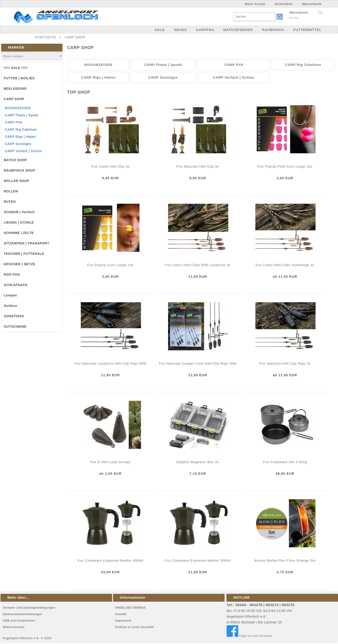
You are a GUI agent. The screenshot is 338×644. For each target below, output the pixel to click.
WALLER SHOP (16, 181)
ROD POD (12, 274)
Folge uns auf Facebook (249, 636)
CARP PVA (14, 122)
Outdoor (11, 306)
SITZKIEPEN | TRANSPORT (27, 243)
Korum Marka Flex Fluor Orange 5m (285, 560)
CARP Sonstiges (18, 144)
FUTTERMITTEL (307, 30)
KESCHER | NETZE (20, 264)
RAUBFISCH (273, 30)
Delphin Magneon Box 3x (198, 462)
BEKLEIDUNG (15, 89)
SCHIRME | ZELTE (19, 233)
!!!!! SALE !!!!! (16, 68)
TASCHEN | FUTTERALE (24, 254)
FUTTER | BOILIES (19, 78)
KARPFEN (205, 30)
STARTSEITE (45, 37)
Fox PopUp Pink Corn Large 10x (285, 166)
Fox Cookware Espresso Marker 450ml (111, 560)
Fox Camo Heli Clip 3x (111, 166)
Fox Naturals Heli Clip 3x (198, 166)
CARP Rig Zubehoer (21, 129)
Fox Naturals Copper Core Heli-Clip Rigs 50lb (198, 363)
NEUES (180, 30)
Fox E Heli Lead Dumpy (110, 462)
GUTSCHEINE (15, 327)
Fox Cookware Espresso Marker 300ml (198, 560)
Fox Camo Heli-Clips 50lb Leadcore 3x (198, 265)
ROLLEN (11, 191)
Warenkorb (312, 4)
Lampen (10, 295)
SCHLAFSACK (16, 285)
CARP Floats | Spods (22, 115)
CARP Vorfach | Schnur (23, 151)
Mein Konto (255, 4)
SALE (160, 30)
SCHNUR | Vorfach (19, 212)
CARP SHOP (75, 37)
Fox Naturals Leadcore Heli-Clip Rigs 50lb (110, 363)
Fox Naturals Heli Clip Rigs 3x (285, 363)
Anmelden (284, 4)
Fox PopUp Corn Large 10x (111, 265)
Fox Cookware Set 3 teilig (285, 462)
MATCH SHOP (15, 160)
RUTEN (10, 202)
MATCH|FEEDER (238, 30)
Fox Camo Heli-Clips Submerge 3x (285, 265)
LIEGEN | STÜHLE (19, 222)
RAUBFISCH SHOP (19, 170)
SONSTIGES (14, 316)
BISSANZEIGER (18, 108)
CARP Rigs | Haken (20, 137)
